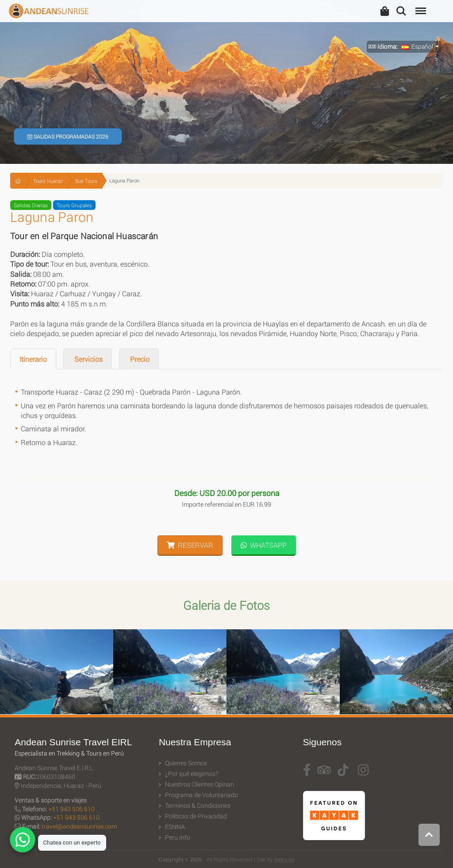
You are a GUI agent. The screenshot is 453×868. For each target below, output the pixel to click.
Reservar (190, 545)
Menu (420, 6)
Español (417, 46)
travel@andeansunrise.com (79, 826)
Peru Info (178, 837)
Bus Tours (86, 181)
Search (401, 11)
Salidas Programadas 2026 (68, 136)
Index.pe (284, 860)
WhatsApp (264, 545)
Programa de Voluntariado (202, 795)
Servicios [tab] (88, 359)
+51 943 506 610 (71, 809)
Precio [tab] (139, 359)
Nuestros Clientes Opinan (200, 784)
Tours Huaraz (48, 181)
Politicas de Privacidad (196, 816)
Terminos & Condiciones (198, 806)
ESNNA (175, 827)
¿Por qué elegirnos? (192, 774)
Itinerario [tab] (33, 359)
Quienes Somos (186, 763)
